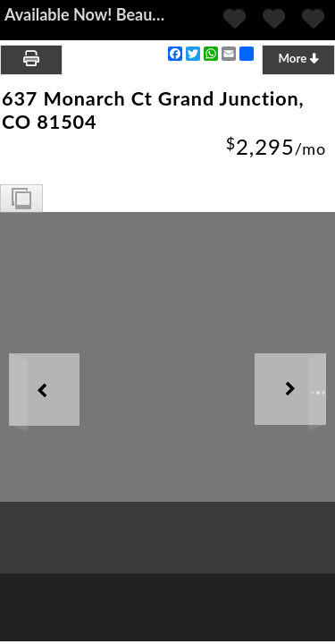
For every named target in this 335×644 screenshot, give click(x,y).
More (298, 58)
